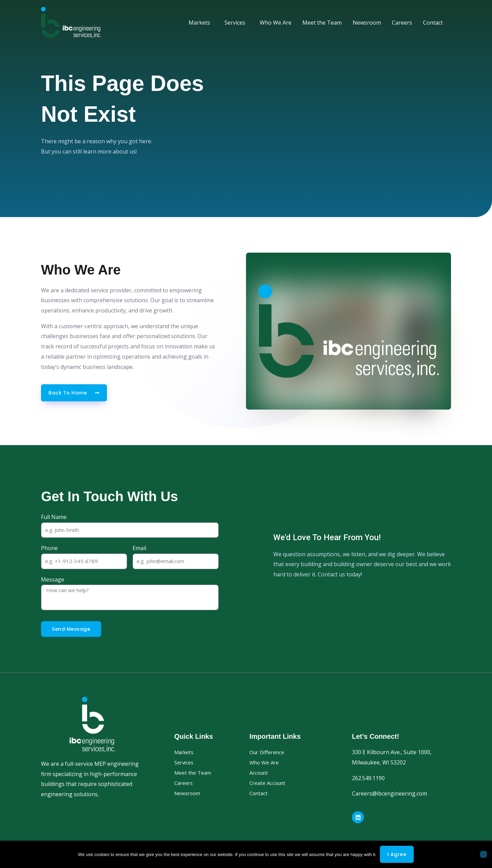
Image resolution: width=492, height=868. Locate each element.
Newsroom (367, 23)
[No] (483, 854)
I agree (397, 854)
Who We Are (276, 23)
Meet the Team (322, 23)
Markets (201, 23)
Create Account (269, 783)
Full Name (54, 517)
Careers (402, 23)
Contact (433, 23)
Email (139, 548)
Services (237, 23)
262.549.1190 (368, 778)
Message (53, 579)
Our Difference (268, 752)
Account (260, 773)
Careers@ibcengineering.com (389, 793)
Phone (49, 548)
